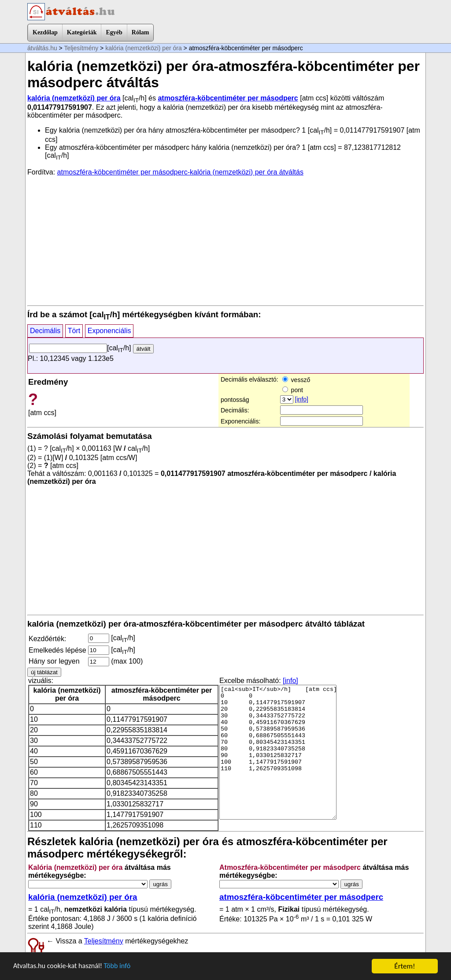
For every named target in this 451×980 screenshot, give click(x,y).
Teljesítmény (81, 48)
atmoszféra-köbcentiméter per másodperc (228, 98)
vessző (296, 380)
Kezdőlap (45, 32)
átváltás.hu (42, 48)
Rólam (140, 32)
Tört (74, 331)
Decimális (45, 331)
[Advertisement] (225, 240)
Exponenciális (109, 331)
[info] (302, 399)
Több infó (123, 967)
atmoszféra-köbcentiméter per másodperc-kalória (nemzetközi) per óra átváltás (180, 172)
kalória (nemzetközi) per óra (144, 48)
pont (293, 390)
